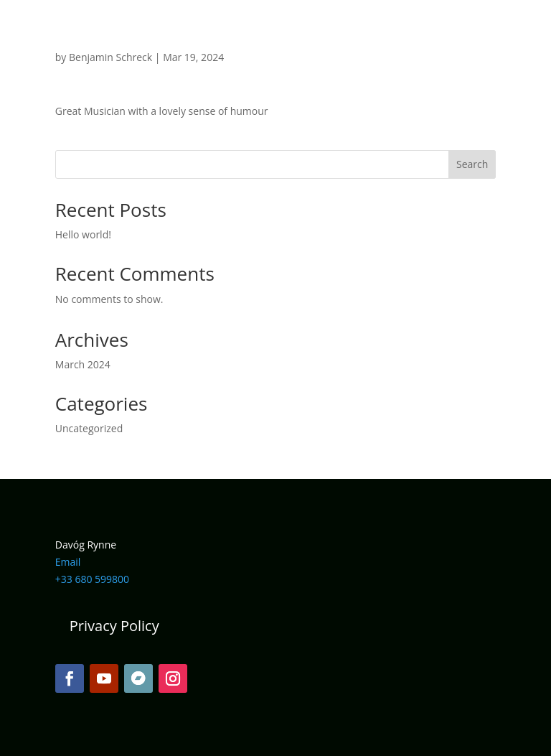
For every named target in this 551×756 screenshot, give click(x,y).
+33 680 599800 (92, 579)
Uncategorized (89, 428)
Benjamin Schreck (110, 57)
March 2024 (83, 364)
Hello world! (83, 234)
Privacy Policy (114, 626)
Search (472, 164)
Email (68, 562)
